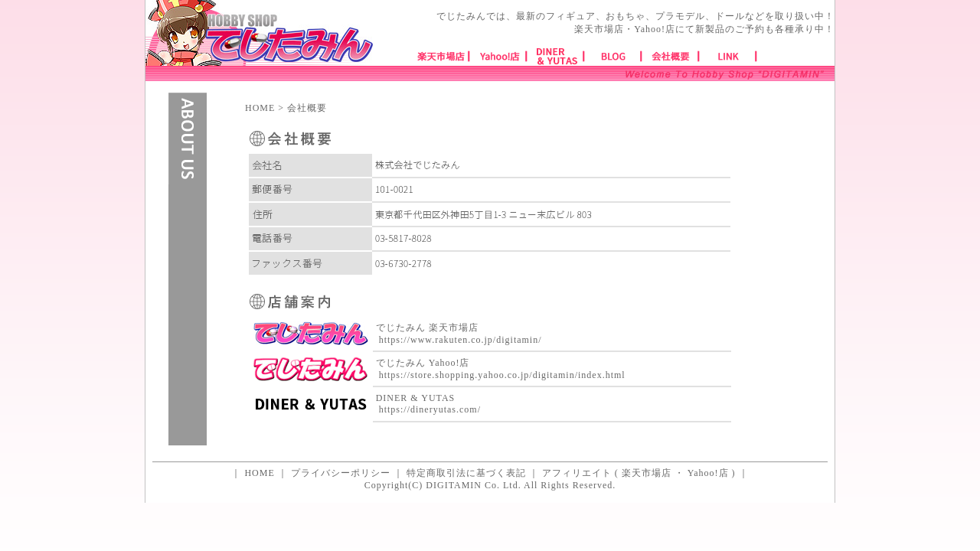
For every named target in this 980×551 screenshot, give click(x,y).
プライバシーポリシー (341, 473)
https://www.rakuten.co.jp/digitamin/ (461, 340)
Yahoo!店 (708, 473)
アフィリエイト (577, 473)
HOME (260, 108)
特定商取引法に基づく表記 (466, 473)
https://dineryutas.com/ (430, 409)
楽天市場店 (647, 473)
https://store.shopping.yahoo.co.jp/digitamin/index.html (502, 375)
